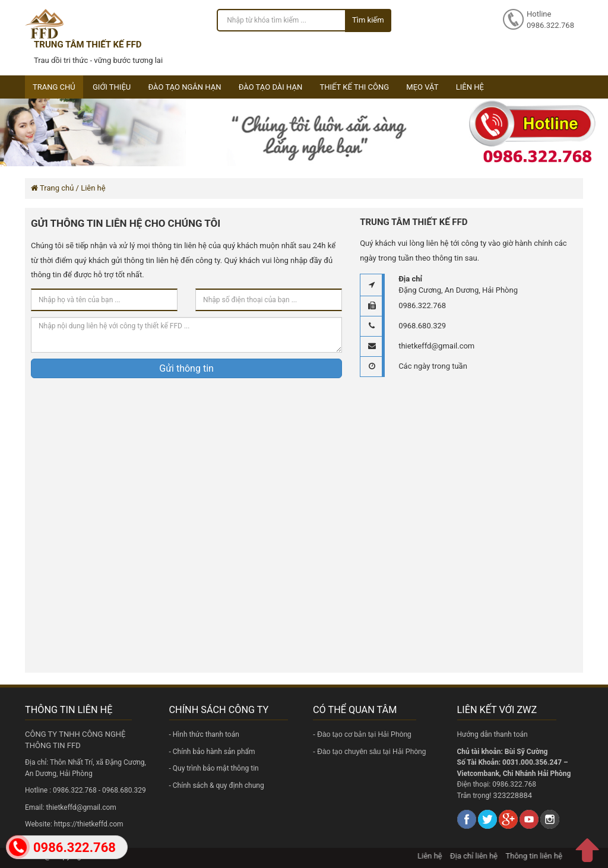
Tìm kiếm (368, 20)
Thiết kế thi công (354, 87)
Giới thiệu (112, 87)
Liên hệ (470, 87)
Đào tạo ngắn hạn (184, 87)
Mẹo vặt (422, 87)
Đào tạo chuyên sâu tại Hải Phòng (371, 752)
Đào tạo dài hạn (271, 87)
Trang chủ (54, 87)
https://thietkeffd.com (89, 824)
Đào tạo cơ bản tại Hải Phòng (364, 734)
